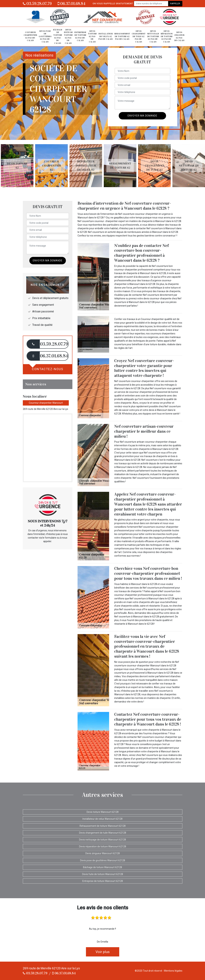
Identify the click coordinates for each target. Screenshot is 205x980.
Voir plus (103, 952)
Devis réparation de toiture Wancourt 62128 (103, 846)
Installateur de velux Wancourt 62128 (102, 819)
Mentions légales (173, 971)
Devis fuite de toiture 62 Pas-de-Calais (68, 36)
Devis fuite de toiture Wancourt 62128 (103, 874)
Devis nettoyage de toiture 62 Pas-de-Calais (153, 36)
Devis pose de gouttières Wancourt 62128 (103, 860)
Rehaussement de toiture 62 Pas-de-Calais (122, 36)
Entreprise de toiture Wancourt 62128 (103, 881)
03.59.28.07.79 (37, 4)
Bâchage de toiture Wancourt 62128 (102, 867)
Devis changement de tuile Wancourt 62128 (103, 833)
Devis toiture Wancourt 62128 (103, 812)
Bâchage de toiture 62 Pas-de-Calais (58, 36)
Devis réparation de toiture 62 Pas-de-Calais (167, 36)
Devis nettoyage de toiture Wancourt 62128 (102, 840)
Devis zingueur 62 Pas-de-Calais (179, 36)
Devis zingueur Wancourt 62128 (103, 853)
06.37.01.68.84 (72, 4)
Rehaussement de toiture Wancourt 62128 (103, 826)
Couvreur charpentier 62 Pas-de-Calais (30, 36)
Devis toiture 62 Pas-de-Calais (92, 36)
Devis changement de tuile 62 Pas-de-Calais (139, 36)
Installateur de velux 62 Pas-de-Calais (106, 36)
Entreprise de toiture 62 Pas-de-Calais (80, 36)
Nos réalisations (39, 55)
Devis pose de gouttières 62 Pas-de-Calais (45, 36)
